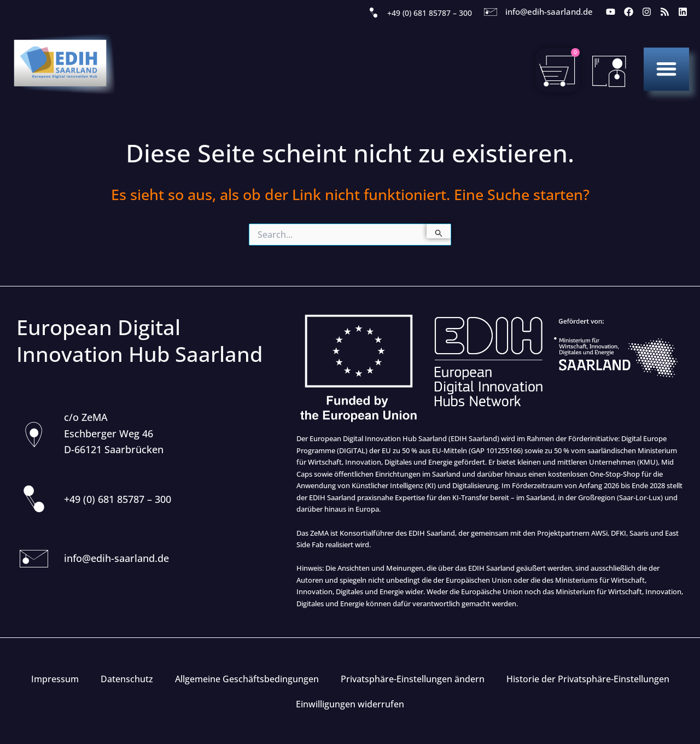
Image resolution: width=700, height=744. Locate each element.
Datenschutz (127, 679)
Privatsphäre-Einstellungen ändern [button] (413, 679)
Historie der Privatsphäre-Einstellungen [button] (588, 679)
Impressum (55, 679)
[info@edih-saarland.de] (491, 12)
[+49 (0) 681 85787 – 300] (374, 13)
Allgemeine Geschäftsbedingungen (247, 679)
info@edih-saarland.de (549, 11)
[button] (666, 69)
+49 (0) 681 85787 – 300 (430, 13)
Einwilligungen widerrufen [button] (350, 704)
